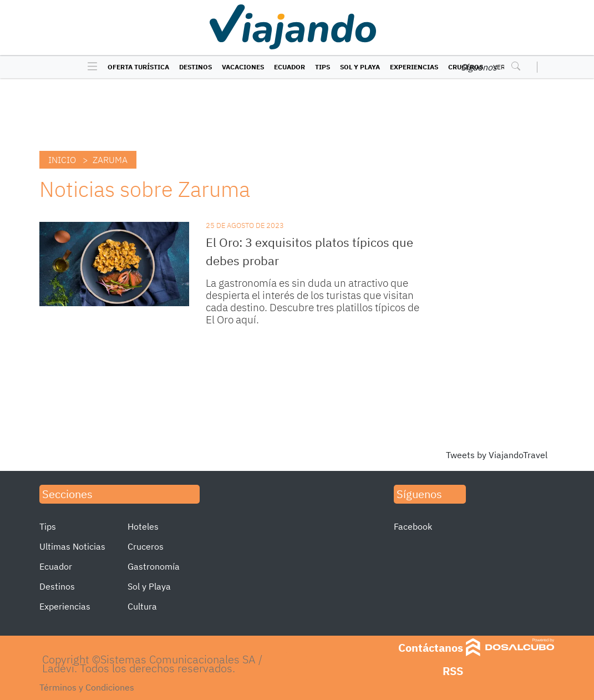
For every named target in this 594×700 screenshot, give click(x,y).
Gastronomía (154, 566)
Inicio (62, 160)
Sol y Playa (360, 67)
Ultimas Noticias (72, 546)
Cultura (142, 606)
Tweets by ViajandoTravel (497, 455)
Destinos (196, 67)
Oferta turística (138, 67)
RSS (453, 671)
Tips (323, 67)
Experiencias (414, 67)
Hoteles (143, 526)
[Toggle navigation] (90, 67)
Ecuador (290, 67)
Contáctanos (431, 648)
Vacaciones (243, 67)
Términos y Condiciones (87, 687)
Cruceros (146, 546)
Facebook (413, 526)
